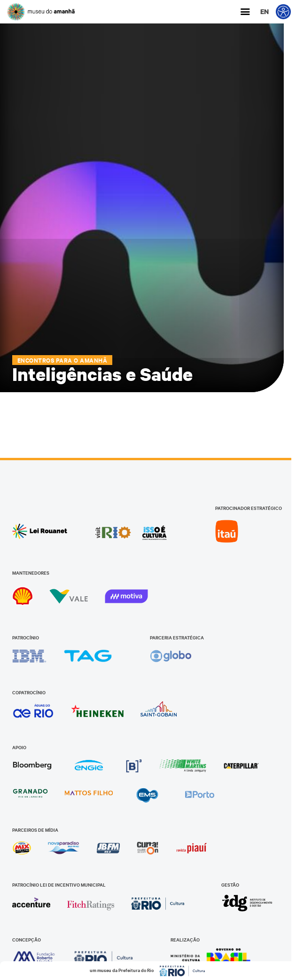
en (265, 11)
